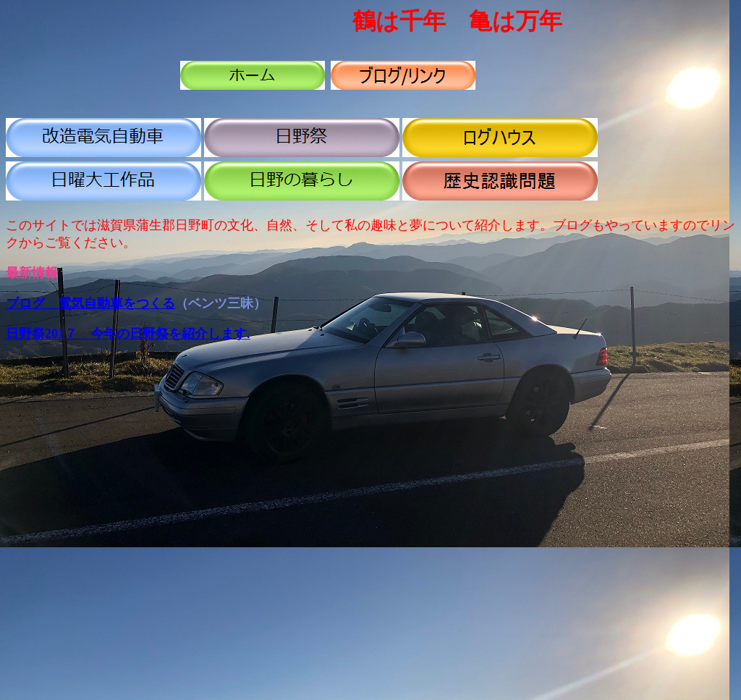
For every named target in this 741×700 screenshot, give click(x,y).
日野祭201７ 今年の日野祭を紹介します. (128, 334)
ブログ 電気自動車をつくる (90, 303)
